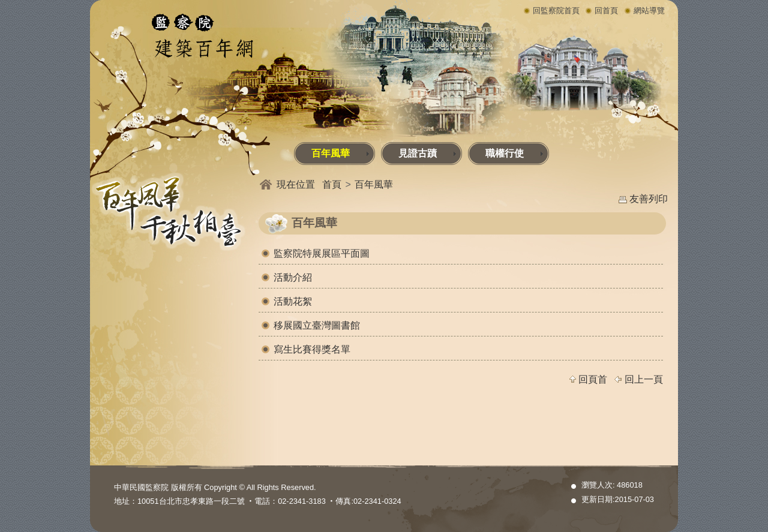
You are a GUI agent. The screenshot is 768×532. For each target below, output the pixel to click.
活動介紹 (293, 277)
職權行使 (514, 153)
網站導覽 (649, 10)
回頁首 (593, 379)
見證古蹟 (427, 153)
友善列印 (649, 199)
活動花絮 (293, 301)
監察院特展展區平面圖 (322, 253)
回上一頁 (644, 379)
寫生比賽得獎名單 (312, 349)
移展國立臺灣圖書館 (317, 325)
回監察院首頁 (556, 10)
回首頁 (606, 10)
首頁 (332, 184)
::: (92, 145)
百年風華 (340, 153)
